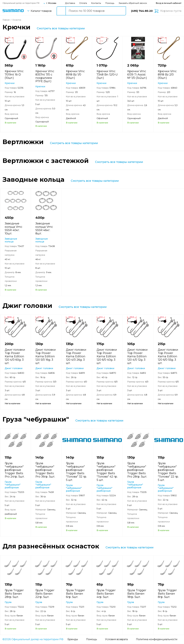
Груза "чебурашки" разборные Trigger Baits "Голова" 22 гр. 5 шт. (168, 472)
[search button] (61, 11)
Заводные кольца (11, 240)
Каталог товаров (41, 11)
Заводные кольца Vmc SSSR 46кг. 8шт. (44, 228)
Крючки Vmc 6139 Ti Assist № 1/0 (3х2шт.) (137, 75)
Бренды (73, 639)
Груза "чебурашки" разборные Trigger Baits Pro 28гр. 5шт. (137, 470)
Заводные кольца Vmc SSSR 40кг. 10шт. (13, 228)
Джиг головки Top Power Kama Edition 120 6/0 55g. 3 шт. (168, 356)
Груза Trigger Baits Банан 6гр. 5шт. (75, 594)
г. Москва (51, 3)
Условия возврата (116, 639)
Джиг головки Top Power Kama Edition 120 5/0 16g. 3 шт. (46, 356)
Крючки (10, 83)
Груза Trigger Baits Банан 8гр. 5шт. (167, 594)
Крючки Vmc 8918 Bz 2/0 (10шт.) (167, 75)
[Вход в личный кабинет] (169, 3)
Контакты (96, 3)
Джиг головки (14, 368)
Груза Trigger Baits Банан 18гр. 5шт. (137, 594)
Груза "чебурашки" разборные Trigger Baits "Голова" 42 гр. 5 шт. (107, 472)
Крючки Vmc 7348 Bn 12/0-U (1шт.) (107, 75)
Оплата (83, 3)
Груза (8, 602)
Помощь (110, 3)
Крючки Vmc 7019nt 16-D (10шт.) (14, 75)
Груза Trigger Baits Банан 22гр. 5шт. (45, 594)
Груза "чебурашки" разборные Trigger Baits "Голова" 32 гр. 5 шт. (76, 472)
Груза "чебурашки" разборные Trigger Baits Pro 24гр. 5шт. (15, 470)
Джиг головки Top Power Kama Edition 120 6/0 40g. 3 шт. (107, 356)
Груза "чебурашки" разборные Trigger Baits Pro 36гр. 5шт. (45, 470)
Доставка (70, 3)
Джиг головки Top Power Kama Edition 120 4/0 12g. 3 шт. (137, 356)
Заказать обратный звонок (133, 3)
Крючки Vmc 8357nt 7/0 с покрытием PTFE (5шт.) (45, 76)
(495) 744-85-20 (142, 11)
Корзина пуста (171, 11)
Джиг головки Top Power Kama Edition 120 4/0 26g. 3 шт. (76, 356)
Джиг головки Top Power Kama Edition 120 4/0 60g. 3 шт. (15, 356)
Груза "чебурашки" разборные (13, 485)
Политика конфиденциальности (157, 639)
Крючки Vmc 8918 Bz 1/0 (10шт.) (75, 75)
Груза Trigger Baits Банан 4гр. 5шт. (106, 594)
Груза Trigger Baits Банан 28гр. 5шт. (14, 594)
